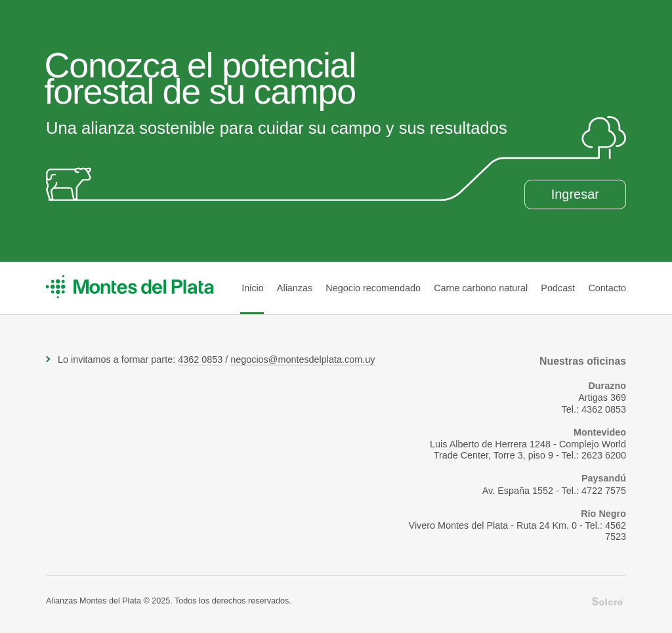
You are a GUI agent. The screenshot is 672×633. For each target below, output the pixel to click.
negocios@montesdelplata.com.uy (303, 359)
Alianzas (295, 288)
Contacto (607, 288)
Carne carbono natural (481, 288)
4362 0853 (200, 359)
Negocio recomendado (373, 288)
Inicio (253, 288)
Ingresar (575, 194)
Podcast (558, 288)
